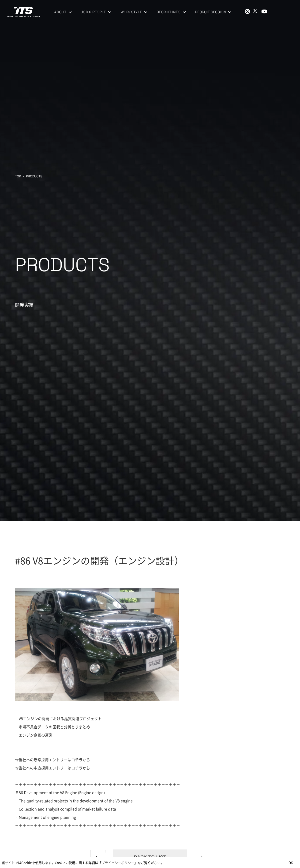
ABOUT (63, 12)
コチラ (77, 760)
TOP (18, 176)
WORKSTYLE (134, 12)
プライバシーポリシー (118, 863)
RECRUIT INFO (171, 12)
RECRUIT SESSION (213, 12)
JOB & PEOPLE (96, 12)
